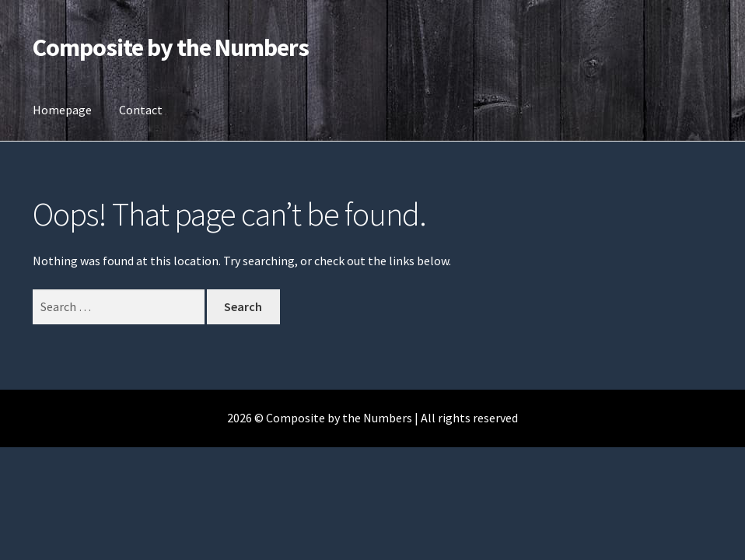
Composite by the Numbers (171, 47)
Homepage (62, 110)
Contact (141, 110)
